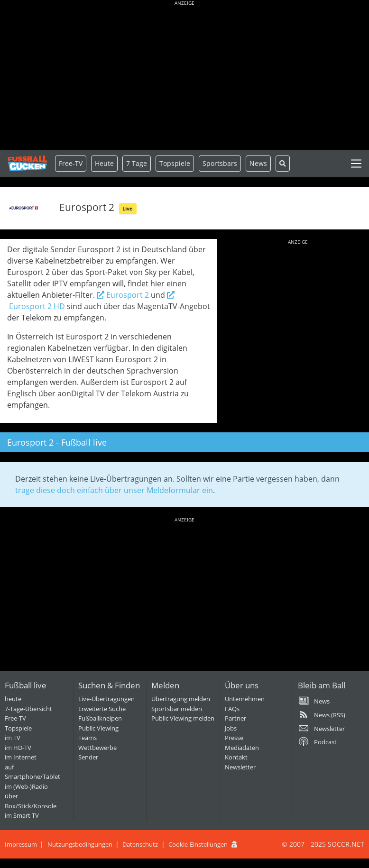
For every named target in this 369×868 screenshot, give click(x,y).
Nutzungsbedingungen (80, 844)
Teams (88, 738)
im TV (13, 738)
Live (128, 208)
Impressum (21, 844)
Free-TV (71, 163)
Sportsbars (220, 163)
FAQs (232, 709)
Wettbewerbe (97, 748)
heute (13, 699)
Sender (88, 757)
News (258, 163)
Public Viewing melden (183, 718)
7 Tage (137, 163)
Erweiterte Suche (102, 709)
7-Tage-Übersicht (28, 709)
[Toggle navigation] (356, 164)
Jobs (231, 728)
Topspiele (18, 728)
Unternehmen (245, 699)
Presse (234, 738)
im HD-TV (18, 748)
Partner (235, 718)
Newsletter (240, 767)
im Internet (21, 757)
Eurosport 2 (123, 295)
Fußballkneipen (100, 718)
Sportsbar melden (177, 709)
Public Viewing (98, 728)
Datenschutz (140, 844)
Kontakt (236, 757)
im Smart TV (22, 815)
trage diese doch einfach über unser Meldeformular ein (114, 490)
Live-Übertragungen (106, 699)
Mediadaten (242, 748)
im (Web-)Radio (26, 786)
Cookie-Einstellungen (198, 844)
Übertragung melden (181, 699)
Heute (104, 163)
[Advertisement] (184, 76)
